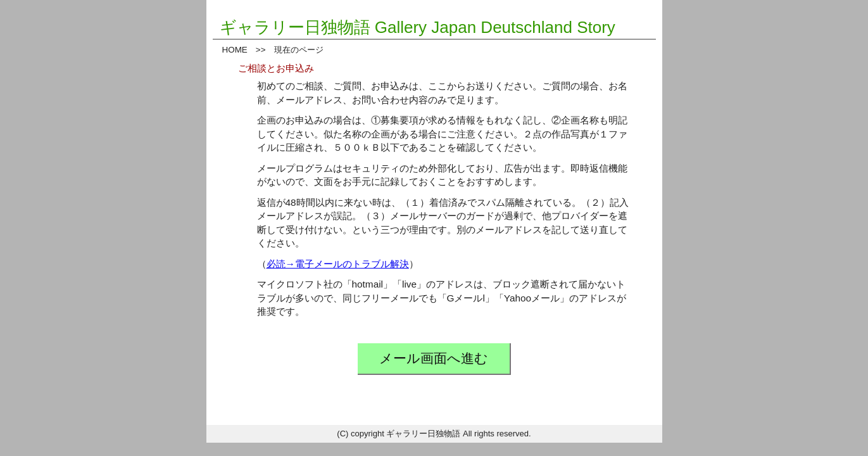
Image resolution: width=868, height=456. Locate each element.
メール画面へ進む (434, 358)
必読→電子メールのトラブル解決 (338, 264)
